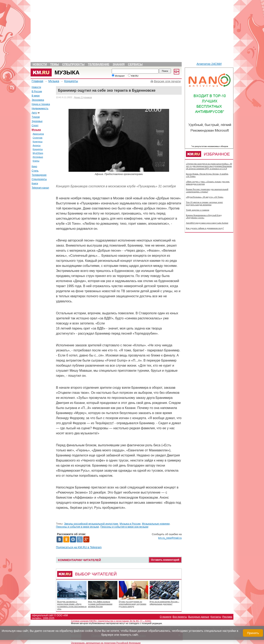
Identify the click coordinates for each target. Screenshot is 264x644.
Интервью (38, 157)
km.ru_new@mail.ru (170, 538)
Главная (37, 81)
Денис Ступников (83, 97)
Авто (34, 113)
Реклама (227, 617)
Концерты (71, 81)
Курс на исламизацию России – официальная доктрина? (164, 603)
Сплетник (38, 138)
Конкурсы (38, 142)
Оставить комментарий (165, 560)
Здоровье (37, 121)
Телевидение (99, 64)
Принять (253, 633)
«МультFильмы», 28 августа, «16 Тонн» (205, 197)
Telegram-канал (40, 188)
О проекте (166, 617)
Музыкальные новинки (156, 524)
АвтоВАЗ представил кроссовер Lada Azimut (207, 223)
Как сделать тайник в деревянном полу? (205, 228)
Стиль (35, 171)
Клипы (36, 161)
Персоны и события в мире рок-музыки (124, 527)
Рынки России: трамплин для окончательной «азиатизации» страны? (207, 190)
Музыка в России (130, 524)
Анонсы (37, 145)
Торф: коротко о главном (198, 210)
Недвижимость (40, 108)
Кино (34, 166)
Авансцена (38, 134)
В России (37, 91)
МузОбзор (38, 153)
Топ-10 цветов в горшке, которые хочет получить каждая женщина (204, 203)
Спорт (35, 126)
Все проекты (180, 617)
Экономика (38, 100)
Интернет (118, 76)
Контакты (216, 617)
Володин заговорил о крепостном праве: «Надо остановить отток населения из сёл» (72, 605)
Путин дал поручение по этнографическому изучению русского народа (133, 604)
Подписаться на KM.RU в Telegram (79, 547)
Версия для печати (167, 81)
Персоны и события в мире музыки (77, 527)
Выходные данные (199, 617)
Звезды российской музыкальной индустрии (91, 524)
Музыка (67, 72)
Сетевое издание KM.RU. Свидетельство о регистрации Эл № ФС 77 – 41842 (111, 621)
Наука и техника (41, 104)
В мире (36, 96)
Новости (40, 64)
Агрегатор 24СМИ (209, 64)
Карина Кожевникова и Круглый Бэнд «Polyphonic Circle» (204, 216)
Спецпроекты (73, 64)
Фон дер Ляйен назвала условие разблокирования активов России (100, 604)
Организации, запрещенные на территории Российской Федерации (106, 643)
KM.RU (133, 76)
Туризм (36, 117)
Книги (35, 184)
